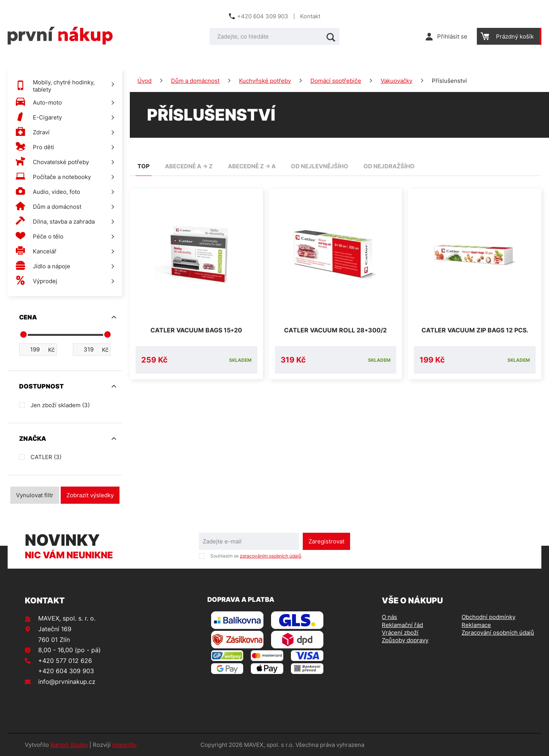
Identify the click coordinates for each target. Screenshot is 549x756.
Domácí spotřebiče (336, 81)
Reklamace (476, 625)
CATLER (46, 457)
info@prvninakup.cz (67, 682)
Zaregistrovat (326, 541)
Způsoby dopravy (405, 640)
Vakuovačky (396, 81)
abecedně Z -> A (252, 166)
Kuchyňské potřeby (265, 81)
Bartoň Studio (69, 745)
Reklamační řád (402, 625)
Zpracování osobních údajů (498, 633)
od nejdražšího (389, 166)
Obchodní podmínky (488, 617)
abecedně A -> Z (189, 166)
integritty (124, 745)
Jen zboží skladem (60, 405)
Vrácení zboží (400, 633)
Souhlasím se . (256, 556)
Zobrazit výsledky (90, 495)
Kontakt (310, 16)
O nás (389, 617)
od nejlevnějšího (320, 166)
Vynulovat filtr (35, 495)
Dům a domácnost (195, 81)
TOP (144, 166)
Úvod (145, 81)
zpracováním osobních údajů (270, 556)
